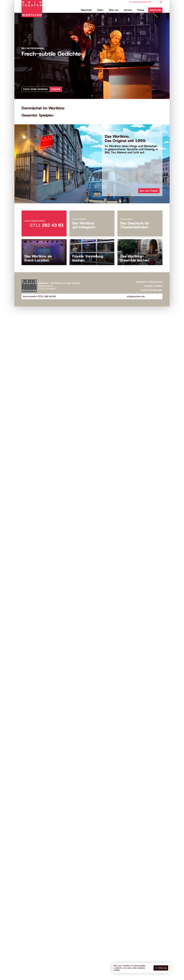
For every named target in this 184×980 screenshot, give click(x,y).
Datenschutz (156, 282)
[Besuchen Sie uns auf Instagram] (159, 296)
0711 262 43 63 (47, 296)
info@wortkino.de (136, 296)
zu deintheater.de (140, 2)
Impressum (142, 282)
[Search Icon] (161, 2)
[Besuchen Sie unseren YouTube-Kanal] (155, 296)
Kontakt (148, 286)
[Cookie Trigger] (151, 290)
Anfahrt (158, 286)
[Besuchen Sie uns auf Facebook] (151, 296)
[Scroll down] (92, 96)
